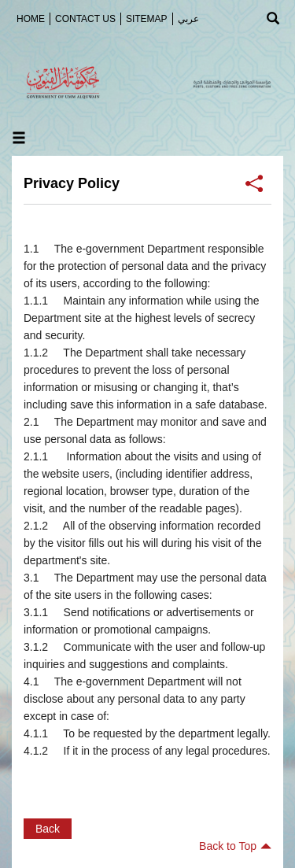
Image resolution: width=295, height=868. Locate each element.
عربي (188, 19)
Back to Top (235, 846)
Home (31, 19)
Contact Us (85, 19)
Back (48, 829)
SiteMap (147, 19)
